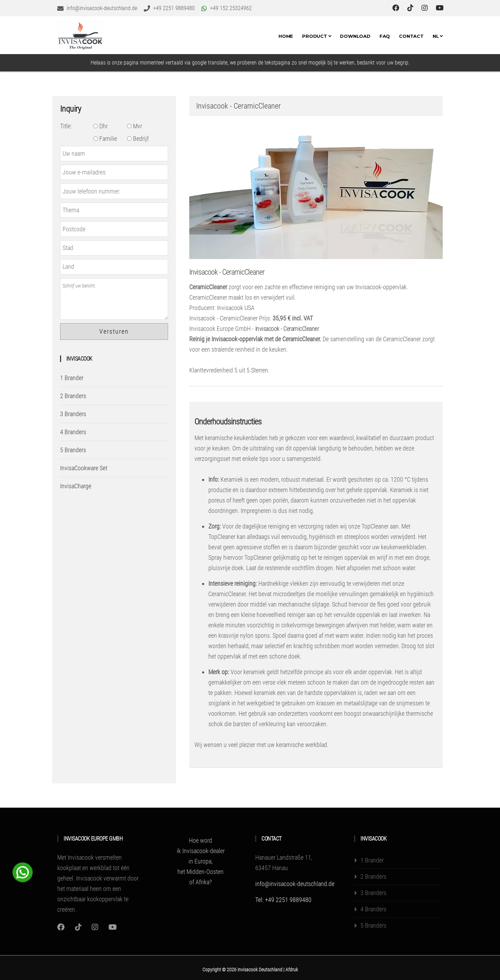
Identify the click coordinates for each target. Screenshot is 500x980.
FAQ (385, 36)
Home (286, 36)
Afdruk (292, 970)
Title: (66, 126)
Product (316, 36)
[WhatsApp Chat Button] (23, 872)
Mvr (135, 126)
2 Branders (73, 396)
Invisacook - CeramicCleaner (227, 272)
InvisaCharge (76, 486)
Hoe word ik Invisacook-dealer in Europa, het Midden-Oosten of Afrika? (201, 861)
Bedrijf (138, 139)
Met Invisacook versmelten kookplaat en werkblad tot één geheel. (93, 868)
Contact (411, 36)
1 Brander (72, 378)
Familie (105, 139)
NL (438, 36)
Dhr (101, 126)
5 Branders (73, 450)
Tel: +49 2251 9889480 (283, 900)
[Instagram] (61, 927)
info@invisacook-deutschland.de (295, 884)
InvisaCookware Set (84, 468)
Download (355, 36)
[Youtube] (112, 927)
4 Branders (73, 432)
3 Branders (73, 414)
